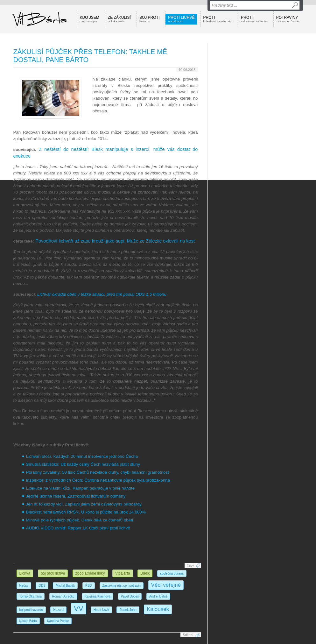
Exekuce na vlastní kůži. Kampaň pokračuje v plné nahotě (81, 488)
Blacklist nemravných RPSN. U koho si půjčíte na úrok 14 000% (86, 512)
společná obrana (172, 573)
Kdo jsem (90, 19)
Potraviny (288, 19)
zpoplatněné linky (90, 573)
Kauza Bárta (28, 621)
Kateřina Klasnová (98, 596)
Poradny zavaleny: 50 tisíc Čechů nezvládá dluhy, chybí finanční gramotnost (98, 472)
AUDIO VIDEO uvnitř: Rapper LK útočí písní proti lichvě (78, 528)
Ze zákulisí (119, 19)
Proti (218, 19)
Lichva (25, 573)
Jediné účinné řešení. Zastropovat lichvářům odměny (76, 496)
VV (78, 609)
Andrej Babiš (158, 596)
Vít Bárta (123, 573)
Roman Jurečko (63, 596)
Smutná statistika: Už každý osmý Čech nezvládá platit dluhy (83, 464)
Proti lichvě (181, 19)
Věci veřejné (166, 585)
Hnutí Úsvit (101, 610)
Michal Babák (65, 586)
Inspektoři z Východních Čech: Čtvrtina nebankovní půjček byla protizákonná (98, 480)
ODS (42, 586)
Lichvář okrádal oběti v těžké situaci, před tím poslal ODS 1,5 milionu (102, 294)
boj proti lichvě (53, 573)
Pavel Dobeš (130, 596)
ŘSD (89, 586)
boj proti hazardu (31, 610)
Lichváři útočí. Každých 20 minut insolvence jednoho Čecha (82, 456)
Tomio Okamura (31, 596)
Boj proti (149, 19)
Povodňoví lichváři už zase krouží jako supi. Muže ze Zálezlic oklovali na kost (115, 241)
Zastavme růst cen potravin (122, 586)
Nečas (24, 586)
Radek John (128, 610)
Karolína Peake (58, 621)
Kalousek (158, 609)
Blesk (145, 573)
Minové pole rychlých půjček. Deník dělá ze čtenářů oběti (80, 520)
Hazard (58, 610)
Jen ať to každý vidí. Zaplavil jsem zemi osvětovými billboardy (84, 504)
